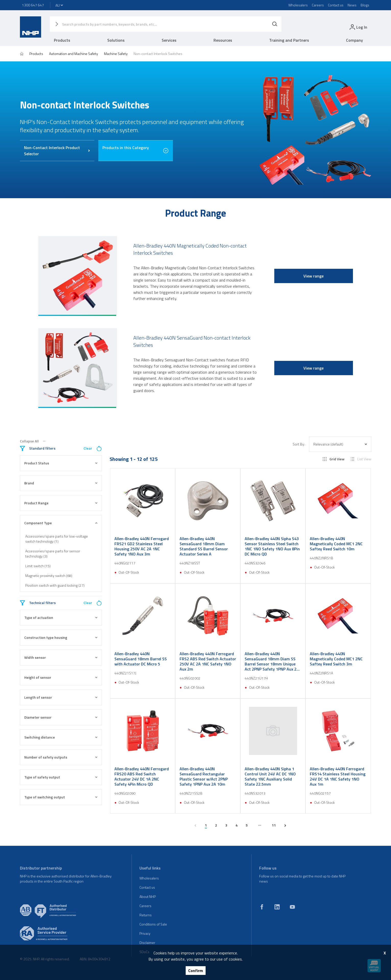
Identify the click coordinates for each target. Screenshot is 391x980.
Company (354, 40)
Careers (318, 5)
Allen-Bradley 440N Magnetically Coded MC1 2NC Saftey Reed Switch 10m (336, 544)
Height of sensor (61, 677)
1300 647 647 (33, 5)
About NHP (148, 897)
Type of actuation (61, 617)
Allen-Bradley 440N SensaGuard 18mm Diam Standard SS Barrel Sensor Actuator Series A (204, 546)
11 (274, 825)
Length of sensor (61, 697)
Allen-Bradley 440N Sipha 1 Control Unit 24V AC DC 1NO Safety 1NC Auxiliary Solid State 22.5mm (270, 776)
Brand (61, 483)
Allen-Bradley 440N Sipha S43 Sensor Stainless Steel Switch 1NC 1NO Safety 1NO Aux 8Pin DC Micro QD (272, 546)
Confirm (196, 971)
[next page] (285, 826)
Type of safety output (61, 777)
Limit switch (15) (38, 566)
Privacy (145, 933)
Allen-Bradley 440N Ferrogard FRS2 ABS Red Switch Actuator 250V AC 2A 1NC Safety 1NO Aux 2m (208, 661)
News (352, 5)
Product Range (61, 503)
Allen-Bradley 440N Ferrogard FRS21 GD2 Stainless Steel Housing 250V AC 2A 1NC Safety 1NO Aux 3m (142, 546)
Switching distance (61, 737)
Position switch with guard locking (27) (55, 585)
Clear (93, 448)
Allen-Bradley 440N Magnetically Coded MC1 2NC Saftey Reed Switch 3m (336, 659)
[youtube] (292, 907)
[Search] (275, 24)
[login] (358, 27)
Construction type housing (61, 637)
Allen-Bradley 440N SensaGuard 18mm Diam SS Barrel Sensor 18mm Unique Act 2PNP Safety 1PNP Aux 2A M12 (272, 661)
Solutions (116, 40)
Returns (146, 915)
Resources (223, 40)
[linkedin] (277, 907)
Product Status (61, 463)
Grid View (334, 459)
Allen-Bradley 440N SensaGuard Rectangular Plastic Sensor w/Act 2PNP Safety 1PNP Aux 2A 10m (204, 776)
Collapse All (33, 441)
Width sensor (61, 657)
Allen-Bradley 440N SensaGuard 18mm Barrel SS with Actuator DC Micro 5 (141, 659)
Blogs (365, 5)
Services (169, 40)
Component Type (61, 523)
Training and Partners (289, 40)
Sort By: (299, 444)
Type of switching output (61, 797)
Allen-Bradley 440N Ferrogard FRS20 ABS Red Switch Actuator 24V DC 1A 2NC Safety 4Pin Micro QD (142, 776)
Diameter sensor (61, 717)
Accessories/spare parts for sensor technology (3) (53, 554)
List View (361, 459)
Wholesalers (298, 5)
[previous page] (195, 826)
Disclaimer (147, 943)
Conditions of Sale (153, 924)
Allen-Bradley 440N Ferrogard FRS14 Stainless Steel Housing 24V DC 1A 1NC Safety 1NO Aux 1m (338, 776)
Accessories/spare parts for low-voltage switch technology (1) (57, 539)
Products (62, 40)
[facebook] (262, 907)
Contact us (336, 5)
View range (313, 276)
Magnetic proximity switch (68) (49, 576)
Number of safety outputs (61, 757)
